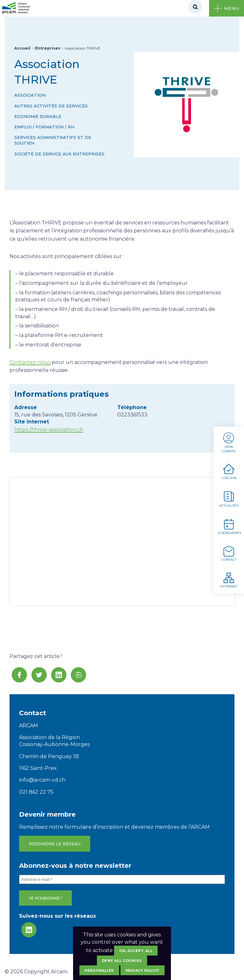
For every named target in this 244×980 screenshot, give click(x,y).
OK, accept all (136, 951)
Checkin (229, 472)
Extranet (229, 580)
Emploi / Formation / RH (44, 127)
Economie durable (38, 116)
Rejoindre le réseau (55, 844)
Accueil (22, 48)
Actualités (229, 499)
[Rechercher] (195, 7)
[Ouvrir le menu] (227, 8)
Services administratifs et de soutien (53, 140)
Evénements (230, 526)
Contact (229, 553)
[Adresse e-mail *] (122, 879)
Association (30, 95)
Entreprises (48, 48)
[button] (78, 675)
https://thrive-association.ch (49, 430)
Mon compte (229, 442)
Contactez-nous (30, 362)
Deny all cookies (122, 961)
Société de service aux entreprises (59, 154)
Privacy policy (142, 970)
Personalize (99, 970)
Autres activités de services (51, 106)
